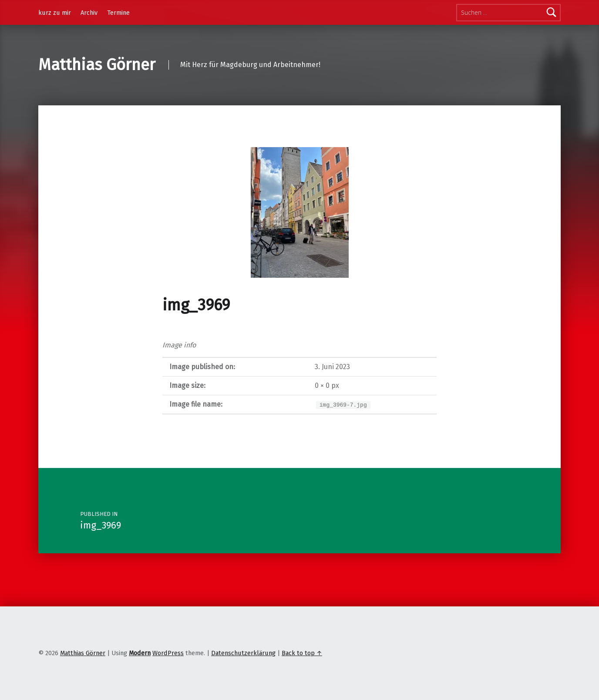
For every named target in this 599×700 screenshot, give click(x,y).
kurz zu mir (55, 13)
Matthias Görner (97, 65)
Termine (118, 13)
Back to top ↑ (302, 653)
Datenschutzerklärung (243, 653)
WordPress (168, 653)
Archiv (89, 13)
